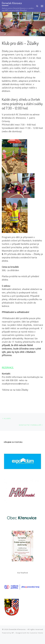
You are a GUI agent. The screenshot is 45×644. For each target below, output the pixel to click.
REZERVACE (8, 367)
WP (13, 633)
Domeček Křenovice (17, 629)
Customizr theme (36, 633)
